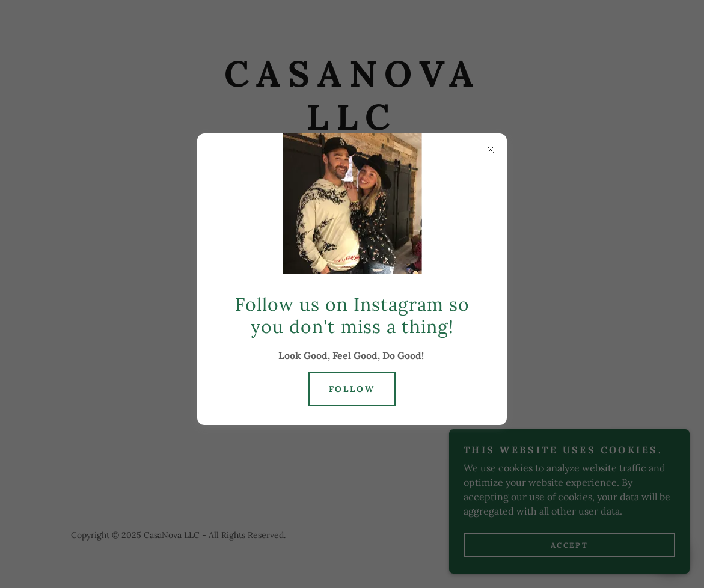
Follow (352, 389)
